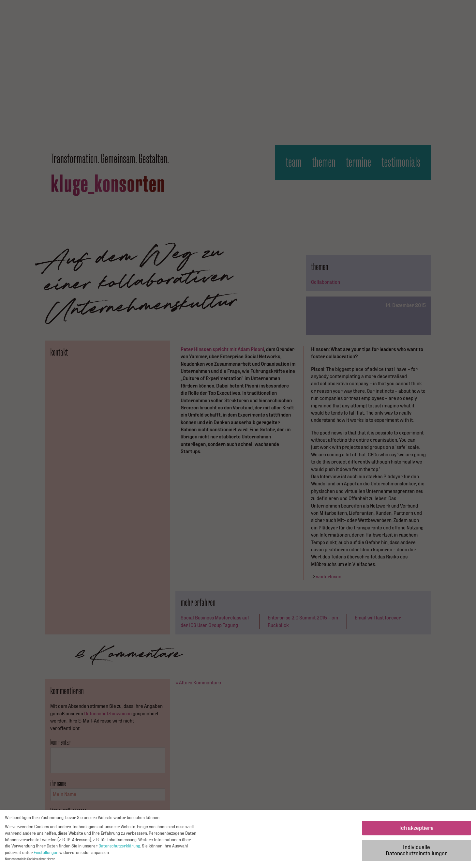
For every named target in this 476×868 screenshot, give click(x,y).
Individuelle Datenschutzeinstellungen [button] (417, 852)
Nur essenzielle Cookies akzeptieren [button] (30, 861)
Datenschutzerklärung (119, 848)
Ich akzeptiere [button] (416, 830)
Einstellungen (46, 854)
